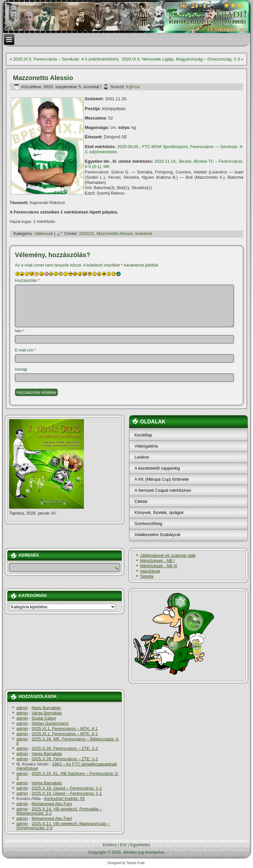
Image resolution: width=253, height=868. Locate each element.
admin (22, 708)
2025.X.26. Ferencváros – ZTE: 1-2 (65, 748)
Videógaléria (146, 446)
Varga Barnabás (47, 713)
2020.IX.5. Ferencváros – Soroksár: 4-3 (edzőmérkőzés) (66, 59)
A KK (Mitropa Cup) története (162, 479)
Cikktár (141, 501)
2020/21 (87, 234)
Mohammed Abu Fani (52, 804)
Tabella (147, 576)
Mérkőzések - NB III (159, 566)
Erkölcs (110, 845)
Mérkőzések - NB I (158, 561)
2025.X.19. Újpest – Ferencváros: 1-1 (67, 788)
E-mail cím (26, 350)
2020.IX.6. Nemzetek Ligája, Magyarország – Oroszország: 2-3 (181, 59)
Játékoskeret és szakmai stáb (168, 555)
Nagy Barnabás (46, 708)
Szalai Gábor (44, 718)
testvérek (144, 234)
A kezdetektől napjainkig (157, 468)
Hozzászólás (27, 281)
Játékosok (44, 234)
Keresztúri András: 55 (64, 799)
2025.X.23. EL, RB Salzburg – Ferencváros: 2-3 (67, 776)
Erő (123, 845)
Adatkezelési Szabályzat (158, 535)
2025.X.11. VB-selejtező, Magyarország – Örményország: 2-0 (63, 826)
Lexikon (142, 457)
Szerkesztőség (148, 524)
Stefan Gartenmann (50, 723)
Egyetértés (140, 845)
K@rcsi (133, 87)
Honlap (21, 369)
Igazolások (150, 571)
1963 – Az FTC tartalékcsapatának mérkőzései (67, 766)
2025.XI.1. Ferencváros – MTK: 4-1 (65, 729)
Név (20, 331)
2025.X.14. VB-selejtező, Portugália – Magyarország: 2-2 (59, 811)
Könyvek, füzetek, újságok (159, 512)
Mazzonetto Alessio (115, 234)
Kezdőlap (143, 435)
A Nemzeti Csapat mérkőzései (163, 490)
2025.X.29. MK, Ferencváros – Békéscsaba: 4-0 (68, 741)
